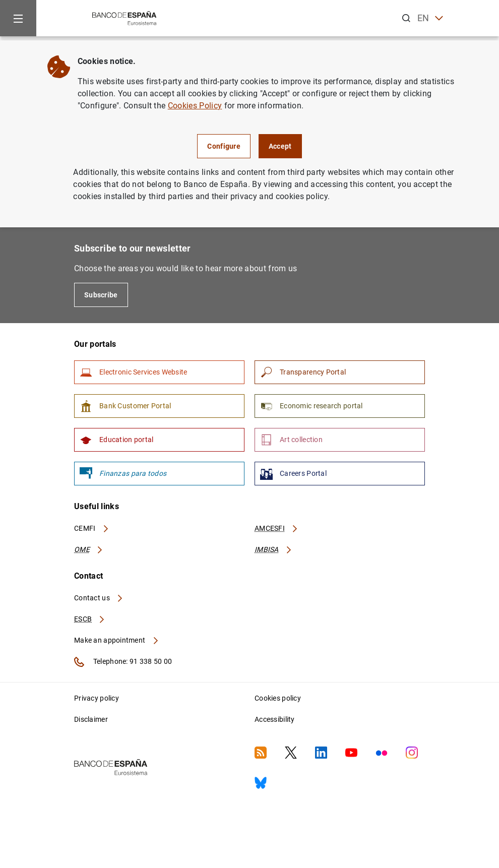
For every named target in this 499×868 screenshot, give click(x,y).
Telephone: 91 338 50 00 (123, 662)
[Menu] (18, 18)
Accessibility (275, 719)
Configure (224, 146)
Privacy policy (97, 698)
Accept (280, 146)
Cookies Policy (195, 106)
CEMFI (92, 528)
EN (430, 18)
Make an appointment (117, 640)
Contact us (99, 598)
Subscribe (101, 295)
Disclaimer (91, 719)
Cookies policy (278, 698)
